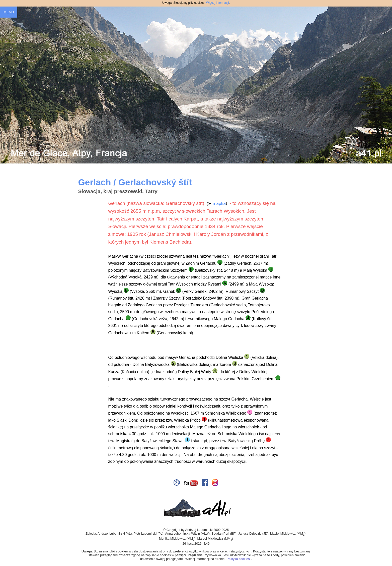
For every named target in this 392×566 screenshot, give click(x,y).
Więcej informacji (218, 3)
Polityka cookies (238, 559)
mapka (219, 203)
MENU (9, 12)
